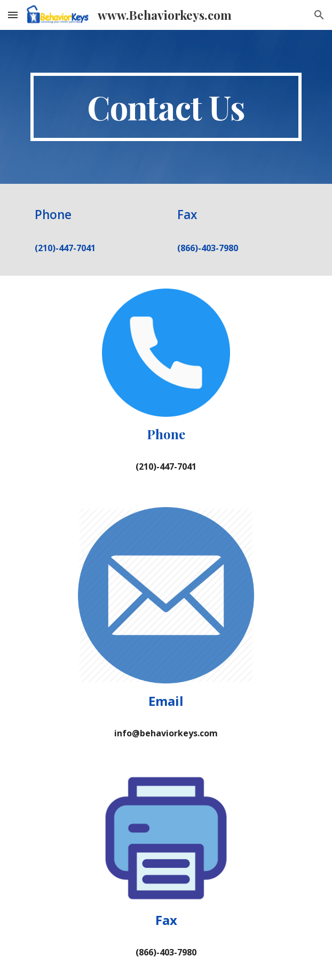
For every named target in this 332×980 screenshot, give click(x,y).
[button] (13, 15)
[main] (166, 107)
